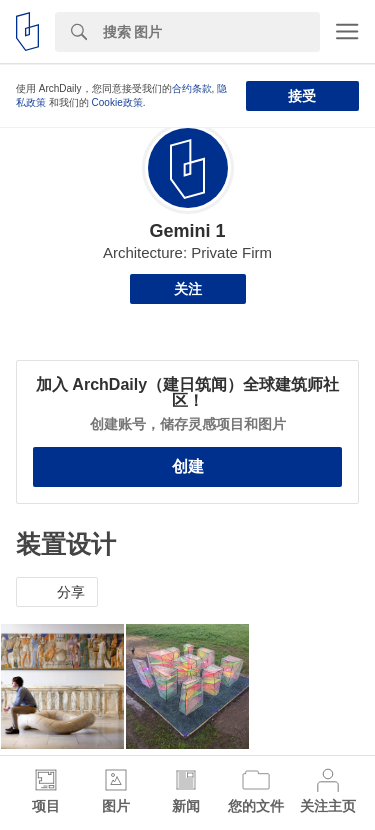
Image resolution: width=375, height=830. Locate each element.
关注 (188, 289)
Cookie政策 (117, 102)
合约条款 (192, 88)
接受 (302, 96)
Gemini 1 (187, 231)
